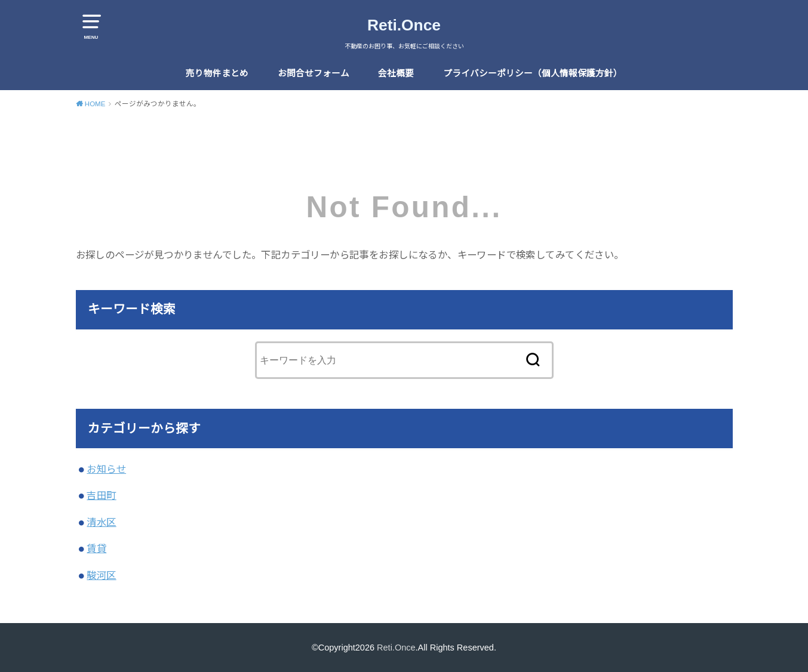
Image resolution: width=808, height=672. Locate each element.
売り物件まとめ (217, 73)
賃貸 (96, 548)
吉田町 (101, 495)
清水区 (101, 522)
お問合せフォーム (314, 73)
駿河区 (101, 575)
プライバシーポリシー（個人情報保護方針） (533, 73)
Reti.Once (404, 25)
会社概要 (396, 73)
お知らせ (106, 469)
